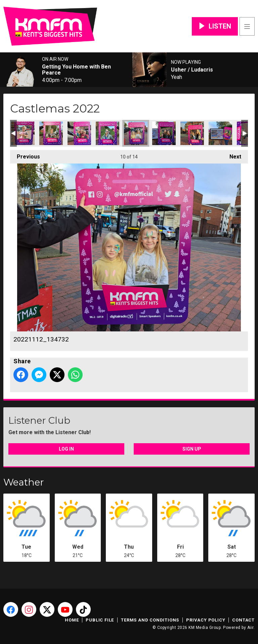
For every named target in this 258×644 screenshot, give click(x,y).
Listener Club (39, 420)
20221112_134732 (136, 133)
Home (72, 620)
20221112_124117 (23, 133)
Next (232, 155)
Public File (100, 620)
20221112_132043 (107, 133)
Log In (66, 449)
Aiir (250, 628)
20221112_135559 (164, 133)
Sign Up (192, 449)
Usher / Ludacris (192, 70)
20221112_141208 (192, 133)
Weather (24, 482)
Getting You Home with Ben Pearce (76, 70)
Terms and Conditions (150, 620)
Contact (243, 620)
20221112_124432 (51, 133)
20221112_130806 (79, 133)
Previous (25, 155)
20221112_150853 (220, 133)
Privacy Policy (206, 620)
